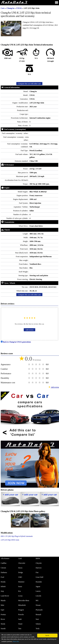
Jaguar (38, 586)
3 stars (36, 364)
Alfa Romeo (5, 558)
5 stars (43, 364)
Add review (29, 330)
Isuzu (20, 586)
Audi (20, 558)
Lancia (38, 591)
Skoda (3, 624)
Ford (2, 577)
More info (16, 642)
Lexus (20, 596)
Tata (20, 629)
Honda (3, 582)
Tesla (38, 629)
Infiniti (3, 586)
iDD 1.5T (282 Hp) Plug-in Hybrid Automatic (17, 536)
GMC (20, 577)
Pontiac (3, 615)
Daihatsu (4, 572)
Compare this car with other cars (29, 84)
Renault (38, 615)
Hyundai (39, 582)
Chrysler (39, 563)
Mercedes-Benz (24, 600)
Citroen (3, 568)
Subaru (38, 624)
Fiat (37, 572)
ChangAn (11, 8)
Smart (20, 624)
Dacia (20, 568)
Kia (19, 591)
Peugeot (21, 610)
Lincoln (38, 596)
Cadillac (4, 563)
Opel (2, 610)
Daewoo (39, 568)
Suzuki (3, 629)
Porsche (21, 615)
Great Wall (39, 577)
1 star (29, 364)
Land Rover (5, 596)
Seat (37, 619)
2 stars (33, 364)
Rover (3, 619)
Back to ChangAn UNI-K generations (16, 342)
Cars (3, 8)
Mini (2, 605)
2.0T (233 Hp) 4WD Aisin (10, 540)
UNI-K (19, 8)
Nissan (38, 605)
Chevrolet (22, 563)
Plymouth (39, 610)
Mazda (3, 600)
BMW (38, 558)
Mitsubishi (22, 605)
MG (37, 600)
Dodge (21, 572)
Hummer (21, 582)
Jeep (2, 591)
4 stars (40, 364)
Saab (20, 619)
